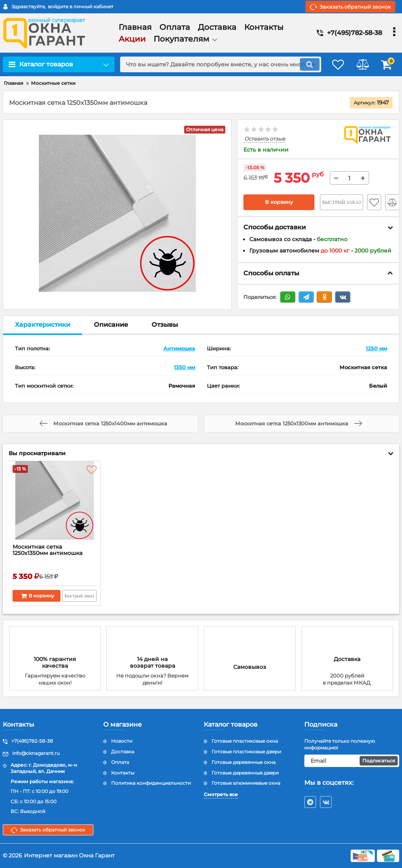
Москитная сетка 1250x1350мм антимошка (48, 550)
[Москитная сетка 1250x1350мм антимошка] (55, 504)
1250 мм (376, 349)
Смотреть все (221, 794)
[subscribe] (352, 761)
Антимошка (179, 349)
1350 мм (185, 367)
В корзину (279, 202)
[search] (216, 64)
